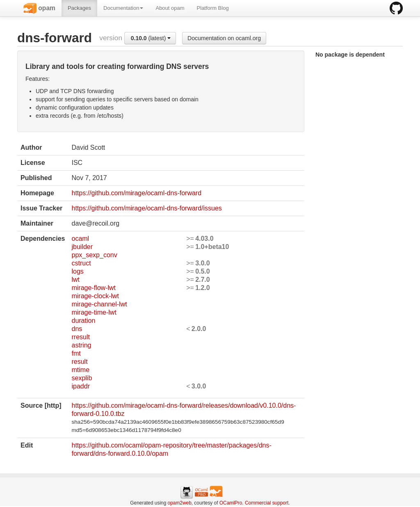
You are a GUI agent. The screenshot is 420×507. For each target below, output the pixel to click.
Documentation (123, 8)
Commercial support (267, 503)
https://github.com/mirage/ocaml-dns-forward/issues (146, 208)
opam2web (180, 503)
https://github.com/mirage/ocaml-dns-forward (136, 193)
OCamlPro (231, 503)
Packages (79, 8)
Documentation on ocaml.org (224, 38)
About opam (170, 8)
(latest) (151, 38)
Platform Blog (213, 8)
